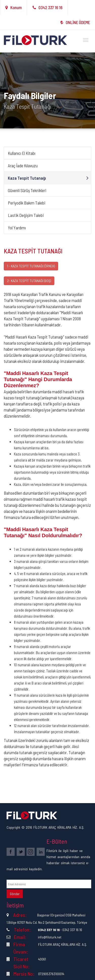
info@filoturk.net (50, 937)
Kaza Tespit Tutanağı (27, 178)
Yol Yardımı (17, 228)
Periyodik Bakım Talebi (27, 203)
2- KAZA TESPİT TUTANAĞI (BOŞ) (29, 281)
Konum (14, 7)
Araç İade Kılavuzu (23, 165)
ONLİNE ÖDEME (75, 22)
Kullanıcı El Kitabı (22, 153)
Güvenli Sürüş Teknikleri (27, 190)
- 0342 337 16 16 (60, 930)
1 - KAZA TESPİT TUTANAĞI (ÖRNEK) (31, 266)
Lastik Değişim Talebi (26, 215)
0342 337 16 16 (47, 7)
